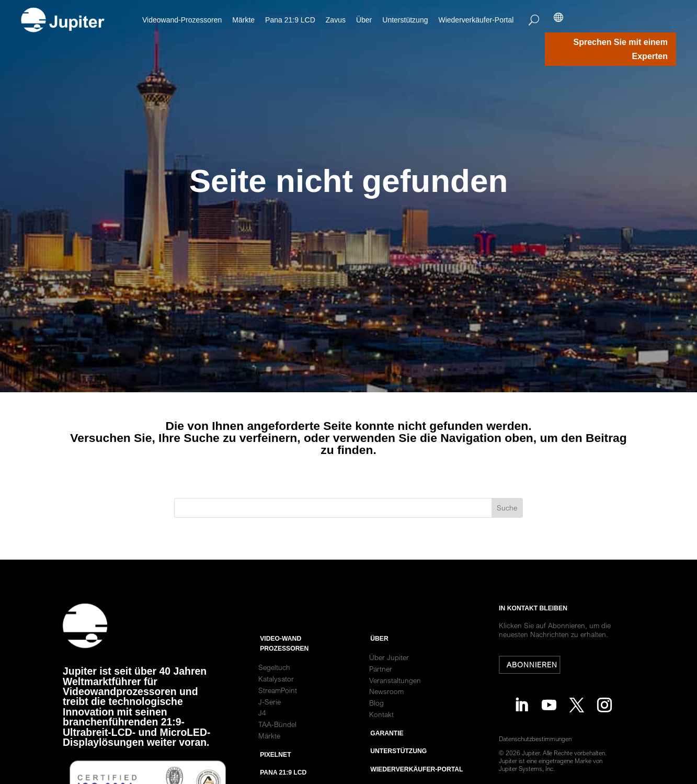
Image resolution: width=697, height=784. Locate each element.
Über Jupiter (389, 683)
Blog (376, 728)
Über (364, 20)
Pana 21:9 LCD (290, 20)
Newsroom (386, 717)
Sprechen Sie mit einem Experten (620, 49)
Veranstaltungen (395, 705)
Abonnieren (536, 665)
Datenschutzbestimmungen (540, 739)
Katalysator (276, 704)
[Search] (534, 20)
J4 (262, 738)
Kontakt (381, 740)
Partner (381, 694)
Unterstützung (405, 20)
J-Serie (270, 726)
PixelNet (275, 780)
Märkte (243, 20)
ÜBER (379, 664)
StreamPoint (278, 715)
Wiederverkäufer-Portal (476, 20)
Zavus (336, 20)
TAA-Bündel (277, 749)
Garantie (387, 758)
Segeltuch (274, 692)
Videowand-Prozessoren (182, 20)
